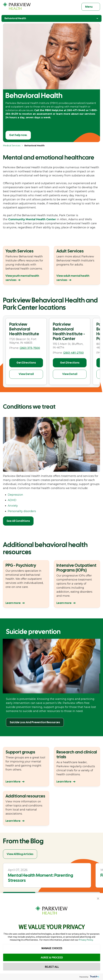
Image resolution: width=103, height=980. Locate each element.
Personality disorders (22, 511)
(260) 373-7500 (30, 348)
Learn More (13, 782)
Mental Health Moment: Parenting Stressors (40, 878)
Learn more (13, 603)
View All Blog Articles (20, 854)
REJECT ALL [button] (52, 967)
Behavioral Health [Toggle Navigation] (51, 18)
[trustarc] (94, 977)
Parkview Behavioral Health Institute (24, 329)
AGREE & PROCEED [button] (52, 957)
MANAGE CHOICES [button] (52, 948)
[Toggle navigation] (91, 7)
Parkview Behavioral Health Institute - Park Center (69, 331)
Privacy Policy (86, 940)
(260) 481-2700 (73, 353)
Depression (15, 495)
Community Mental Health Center (32, 219)
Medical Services (12, 146)
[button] (98, 899)
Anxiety (13, 506)
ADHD (12, 500)
